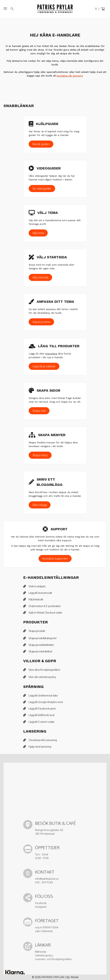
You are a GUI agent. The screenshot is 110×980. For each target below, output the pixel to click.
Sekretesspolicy (44, 955)
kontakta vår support (70, 76)
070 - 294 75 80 (44, 882)
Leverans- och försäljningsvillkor (53, 959)
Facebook (41, 903)
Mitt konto (41, 952)
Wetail (74, 977)
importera (51, 354)
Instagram (41, 907)
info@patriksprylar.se (47, 879)
